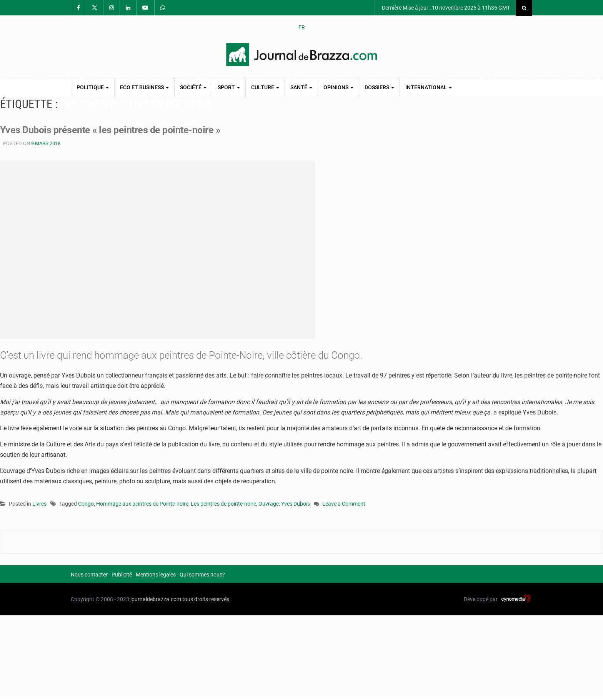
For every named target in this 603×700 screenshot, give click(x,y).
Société (193, 87)
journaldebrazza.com (156, 599)
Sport (229, 87)
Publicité (122, 574)
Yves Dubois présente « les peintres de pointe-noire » (114, 130)
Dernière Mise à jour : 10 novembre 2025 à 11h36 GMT (445, 8)
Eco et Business (144, 87)
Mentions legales (156, 574)
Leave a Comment (344, 504)
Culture (265, 87)
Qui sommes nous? (202, 574)
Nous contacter (89, 574)
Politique (93, 87)
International (429, 87)
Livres (39, 503)
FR (302, 27)
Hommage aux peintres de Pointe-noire (142, 503)
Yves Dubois (296, 503)
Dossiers (379, 87)
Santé (301, 87)
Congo (86, 503)
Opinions (338, 87)
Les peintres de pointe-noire (223, 503)
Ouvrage (269, 503)
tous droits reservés (206, 599)
